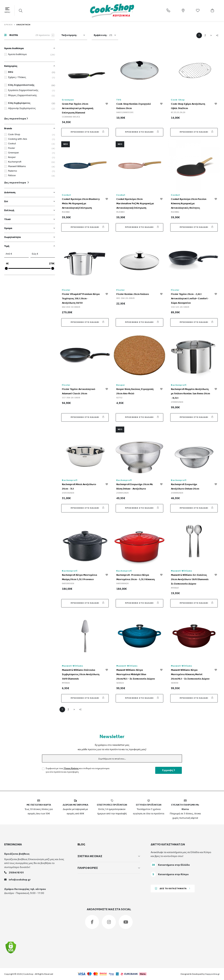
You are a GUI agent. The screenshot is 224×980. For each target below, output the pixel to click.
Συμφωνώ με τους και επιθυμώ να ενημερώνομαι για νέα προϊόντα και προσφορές (78, 770)
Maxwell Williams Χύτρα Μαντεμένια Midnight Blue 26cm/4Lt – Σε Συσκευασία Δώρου (136, 675)
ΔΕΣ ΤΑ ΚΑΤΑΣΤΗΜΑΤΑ (173, 888)
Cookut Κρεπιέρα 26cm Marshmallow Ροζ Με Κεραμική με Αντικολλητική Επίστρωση (135, 204)
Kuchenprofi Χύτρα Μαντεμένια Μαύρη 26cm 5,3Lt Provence (80, 577)
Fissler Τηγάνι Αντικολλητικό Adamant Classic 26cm (79, 391)
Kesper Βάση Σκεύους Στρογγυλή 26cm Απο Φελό (135, 391)
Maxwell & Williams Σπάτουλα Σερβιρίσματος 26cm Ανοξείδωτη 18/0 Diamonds (81, 675)
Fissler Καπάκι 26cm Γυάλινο (133, 294)
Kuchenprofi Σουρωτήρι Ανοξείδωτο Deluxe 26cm (185, 487)
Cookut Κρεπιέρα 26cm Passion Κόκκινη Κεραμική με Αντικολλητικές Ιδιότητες (189, 204)
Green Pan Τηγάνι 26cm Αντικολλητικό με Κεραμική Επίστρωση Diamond (78, 108)
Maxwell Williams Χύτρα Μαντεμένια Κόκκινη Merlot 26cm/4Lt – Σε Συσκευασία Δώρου (190, 675)
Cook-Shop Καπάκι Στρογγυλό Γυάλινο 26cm (134, 106)
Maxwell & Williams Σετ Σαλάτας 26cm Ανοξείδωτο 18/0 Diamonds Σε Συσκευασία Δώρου (190, 579)
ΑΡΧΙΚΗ (8, 25)
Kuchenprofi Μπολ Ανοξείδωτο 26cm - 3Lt (79, 487)
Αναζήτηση (24, 25)
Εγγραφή (169, 770)
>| (217, 35)
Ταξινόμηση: (69, 35)
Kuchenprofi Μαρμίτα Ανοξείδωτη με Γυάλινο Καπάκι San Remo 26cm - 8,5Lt (190, 394)
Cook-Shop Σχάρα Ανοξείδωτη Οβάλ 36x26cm (188, 106)
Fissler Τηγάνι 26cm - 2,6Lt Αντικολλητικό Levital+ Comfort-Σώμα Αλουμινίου (190, 299)
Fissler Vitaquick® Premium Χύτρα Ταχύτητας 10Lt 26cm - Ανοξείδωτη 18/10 (81, 299)
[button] (21, 11)
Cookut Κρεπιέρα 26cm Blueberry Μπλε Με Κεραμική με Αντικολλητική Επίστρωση (81, 204)
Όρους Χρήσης (71, 768)
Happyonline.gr (212, 974)
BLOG (81, 844)
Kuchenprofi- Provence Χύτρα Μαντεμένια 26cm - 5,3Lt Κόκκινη (136, 577)
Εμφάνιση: (103, 35)
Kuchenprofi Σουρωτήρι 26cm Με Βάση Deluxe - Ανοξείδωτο (135, 487)
